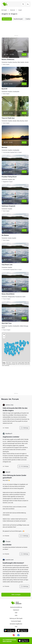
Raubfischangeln (18, 19)
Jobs (16, 615)
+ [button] (4, 335)
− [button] (4, 337)
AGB (16, 613)
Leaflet (4, 363)
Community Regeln (16, 621)
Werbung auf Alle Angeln (16, 618)
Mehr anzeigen (16, 595)
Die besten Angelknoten (16, 624)
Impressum (16, 610)
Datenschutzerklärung (16, 607)
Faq (16, 627)
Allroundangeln (7, 19)
